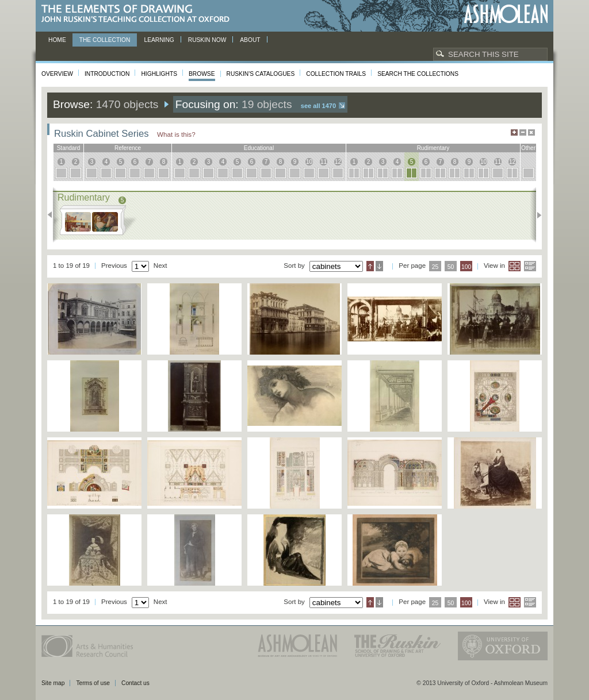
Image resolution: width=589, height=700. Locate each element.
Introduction (107, 74)
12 (338, 162)
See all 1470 (318, 106)
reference (128, 148)
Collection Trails (336, 74)
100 (466, 267)
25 (435, 267)
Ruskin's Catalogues (261, 74)
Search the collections (418, 74)
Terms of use (93, 683)
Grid (515, 266)
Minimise (523, 132)
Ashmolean (506, 14)
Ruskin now (207, 40)
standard (69, 148)
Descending (379, 266)
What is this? (176, 134)
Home (57, 40)
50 (451, 267)
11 (324, 162)
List (530, 266)
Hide (531, 132)
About (250, 40)
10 (309, 162)
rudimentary (433, 148)
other (528, 148)
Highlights (159, 74)
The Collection (105, 40)
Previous (53, 215)
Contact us (135, 683)
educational (259, 148)
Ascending (370, 266)
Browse (202, 74)
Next (536, 215)
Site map (53, 683)
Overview (57, 74)
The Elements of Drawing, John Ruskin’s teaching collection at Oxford (139, 14)
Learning (159, 40)
